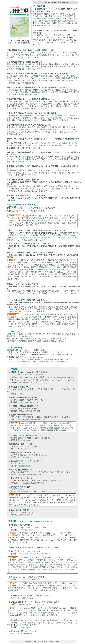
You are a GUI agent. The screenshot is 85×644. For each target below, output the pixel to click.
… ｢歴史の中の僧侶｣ (36, 211)
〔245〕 (25, 620)
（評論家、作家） (20, 211)
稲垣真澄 (12, 491)
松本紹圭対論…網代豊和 (42, 377)
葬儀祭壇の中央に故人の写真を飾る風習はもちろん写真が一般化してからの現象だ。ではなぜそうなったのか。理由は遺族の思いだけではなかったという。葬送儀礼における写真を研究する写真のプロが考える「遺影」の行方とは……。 (43, 157)
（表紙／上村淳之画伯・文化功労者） (20, 43)
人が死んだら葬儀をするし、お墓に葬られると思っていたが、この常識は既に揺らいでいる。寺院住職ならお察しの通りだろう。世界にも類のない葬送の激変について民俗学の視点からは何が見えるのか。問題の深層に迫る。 (43, 143)
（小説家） (20, 208)
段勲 (10, 394)
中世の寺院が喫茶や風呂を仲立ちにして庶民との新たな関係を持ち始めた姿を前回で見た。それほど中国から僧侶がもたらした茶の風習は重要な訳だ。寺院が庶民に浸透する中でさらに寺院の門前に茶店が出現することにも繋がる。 (43, 314)
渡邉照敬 (12, 627)
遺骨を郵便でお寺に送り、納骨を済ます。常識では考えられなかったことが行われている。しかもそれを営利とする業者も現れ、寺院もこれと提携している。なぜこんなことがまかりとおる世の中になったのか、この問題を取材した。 (55, 38)
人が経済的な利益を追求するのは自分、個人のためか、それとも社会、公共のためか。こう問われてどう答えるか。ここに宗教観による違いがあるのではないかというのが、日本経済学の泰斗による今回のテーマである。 (43, 171)
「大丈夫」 (34, 631)
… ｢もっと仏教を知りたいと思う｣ (40, 208)
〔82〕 (27, 631)
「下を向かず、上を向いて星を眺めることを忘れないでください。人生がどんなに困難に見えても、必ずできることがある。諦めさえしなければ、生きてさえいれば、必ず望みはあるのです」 (42, 623)
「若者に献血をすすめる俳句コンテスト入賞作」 (41, 547)
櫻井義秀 (12, 402)
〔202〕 (22, 551)
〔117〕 (31, 596)
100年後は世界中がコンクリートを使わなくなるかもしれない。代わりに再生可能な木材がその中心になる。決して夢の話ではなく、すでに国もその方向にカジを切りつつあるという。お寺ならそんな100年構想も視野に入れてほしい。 (43, 235)
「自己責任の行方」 (17, 489)
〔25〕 (30, 602)
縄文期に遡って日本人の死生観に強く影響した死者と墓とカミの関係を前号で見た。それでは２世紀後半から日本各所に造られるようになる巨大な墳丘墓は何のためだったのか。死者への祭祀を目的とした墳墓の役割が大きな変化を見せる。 (44, 185)
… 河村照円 (26, 357)
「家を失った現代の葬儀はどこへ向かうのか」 (27, 400)
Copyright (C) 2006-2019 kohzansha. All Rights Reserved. (42, 642)
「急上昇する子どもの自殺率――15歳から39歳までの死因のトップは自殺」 (40, 417)
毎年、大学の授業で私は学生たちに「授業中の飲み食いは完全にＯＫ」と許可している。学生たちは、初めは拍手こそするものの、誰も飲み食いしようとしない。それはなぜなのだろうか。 (43, 290)
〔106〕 (24, 577)
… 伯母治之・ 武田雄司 (27, 350)
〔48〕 (32, 525)
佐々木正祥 (13, 634)
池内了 (11, 419)
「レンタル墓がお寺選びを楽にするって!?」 (26, 375)
